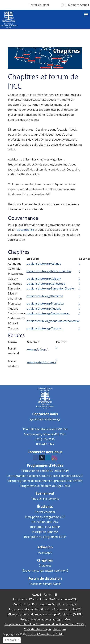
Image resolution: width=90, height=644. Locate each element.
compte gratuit (52, 584)
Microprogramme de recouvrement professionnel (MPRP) (45, 481)
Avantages (45, 553)
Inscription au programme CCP (45, 517)
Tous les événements (45, 499)
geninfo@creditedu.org (45, 419)
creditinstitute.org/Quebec (44, 309)
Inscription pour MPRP (45, 527)
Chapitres (45, 565)
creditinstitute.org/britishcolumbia (49, 271)
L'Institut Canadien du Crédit (45, 634)
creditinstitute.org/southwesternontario (53, 321)
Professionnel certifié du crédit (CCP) (45, 471)
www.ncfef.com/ (37, 349)
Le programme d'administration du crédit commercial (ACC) (45, 476)
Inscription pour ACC (45, 522)
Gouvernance (31, 571)
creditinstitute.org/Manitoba (45, 303)
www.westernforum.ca (42, 362)
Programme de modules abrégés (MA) (45, 486)
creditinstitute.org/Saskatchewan (48, 313)
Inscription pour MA (45, 532)
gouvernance (25, 230)
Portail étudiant (45, 512)
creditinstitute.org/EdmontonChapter (51, 288)
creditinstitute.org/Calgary (44, 279)
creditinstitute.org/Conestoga (46, 284)
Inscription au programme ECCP (45, 537)
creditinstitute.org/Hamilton (45, 296)
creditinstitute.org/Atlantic (44, 264)
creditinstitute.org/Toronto (44, 328)
